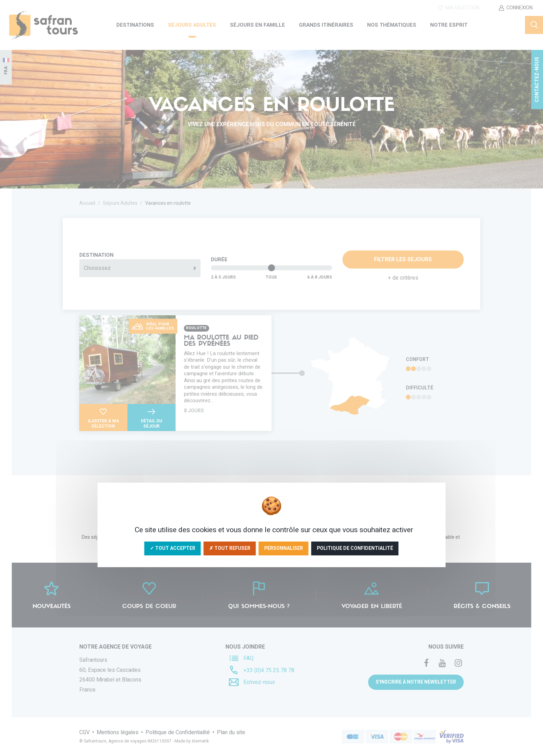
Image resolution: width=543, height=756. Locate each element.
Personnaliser (284, 548)
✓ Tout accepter (173, 548)
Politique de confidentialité (355, 548)
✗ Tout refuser (230, 548)
